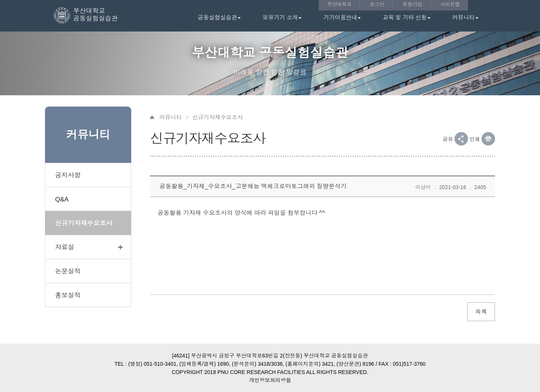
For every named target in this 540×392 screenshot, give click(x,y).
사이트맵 (450, 4)
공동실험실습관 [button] (219, 17)
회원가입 (412, 4)
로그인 (377, 4)
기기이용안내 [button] (342, 17)
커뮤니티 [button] (465, 17)
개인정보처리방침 (270, 380)
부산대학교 (339, 4)
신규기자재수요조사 (218, 117)
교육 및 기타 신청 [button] (406, 17)
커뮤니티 (171, 117)
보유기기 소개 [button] (282, 17)
